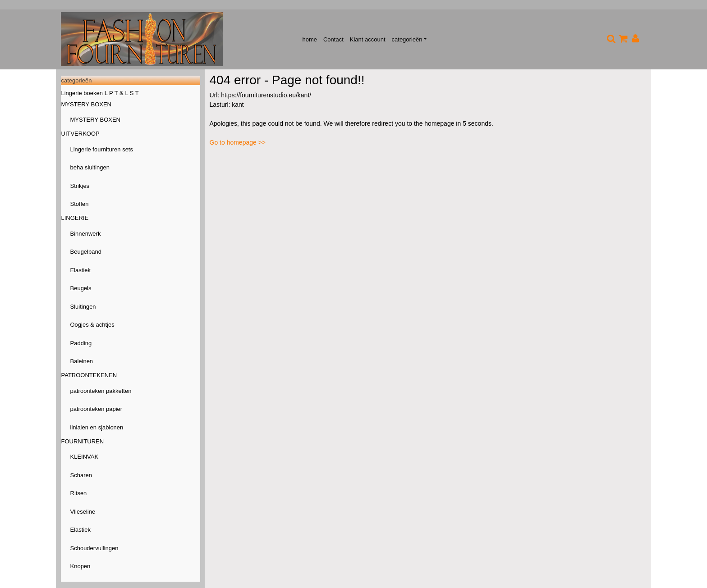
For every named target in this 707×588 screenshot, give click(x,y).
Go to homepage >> (238, 142)
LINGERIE (75, 218)
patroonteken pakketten (101, 391)
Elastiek (81, 270)
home (310, 39)
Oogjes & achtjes (92, 325)
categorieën (407, 39)
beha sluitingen (90, 167)
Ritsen (79, 493)
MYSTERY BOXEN (87, 104)
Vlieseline (83, 512)
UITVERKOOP (80, 134)
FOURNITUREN (83, 441)
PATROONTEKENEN (89, 375)
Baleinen (82, 361)
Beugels (81, 288)
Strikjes (80, 186)
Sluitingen (83, 307)
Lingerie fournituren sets (102, 149)
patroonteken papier (96, 409)
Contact (333, 39)
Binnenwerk (86, 234)
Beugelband (86, 252)
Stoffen (80, 204)
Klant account (368, 39)
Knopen (80, 566)
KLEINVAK (85, 457)
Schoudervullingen (94, 548)
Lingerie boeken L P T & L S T (100, 93)
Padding (81, 343)
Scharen (81, 475)
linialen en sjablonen (97, 427)
